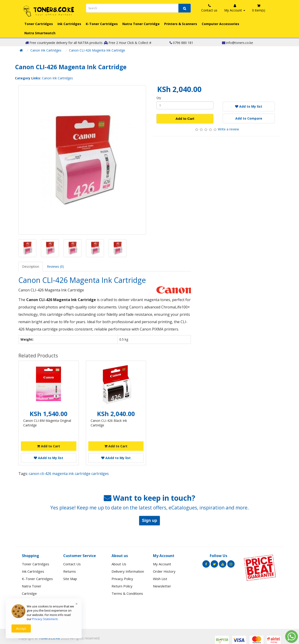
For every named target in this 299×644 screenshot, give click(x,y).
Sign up (149, 520)
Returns (70, 571)
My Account (162, 564)
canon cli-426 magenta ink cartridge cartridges (69, 474)
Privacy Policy (122, 579)
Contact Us (72, 564)
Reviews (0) (55, 266)
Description (31, 266)
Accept (21, 628)
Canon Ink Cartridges (46, 50)
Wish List (160, 579)
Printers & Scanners (181, 24)
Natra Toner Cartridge (141, 24)
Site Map (70, 579)
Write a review (228, 129)
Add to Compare (249, 118)
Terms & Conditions (127, 593)
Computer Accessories (220, 24)
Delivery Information (128, 571)
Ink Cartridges (69, 24)
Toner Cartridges (39, 24)
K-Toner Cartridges (102, 24)
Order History (164, 571)
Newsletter (162, 586)
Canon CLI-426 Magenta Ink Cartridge (97, 50)
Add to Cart (185, 119)
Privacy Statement (45, 619)
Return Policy (122, 586)
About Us (119, 564)
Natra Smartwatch (40, 33)
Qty (159, 98)
